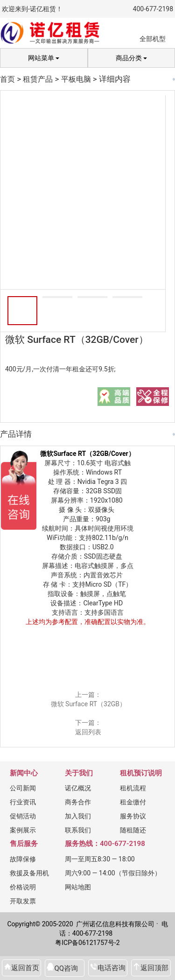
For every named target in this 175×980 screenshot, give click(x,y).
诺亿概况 (78, 788)
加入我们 (78, 816)
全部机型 (153, 39)
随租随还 (133, 830)
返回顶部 (154, 968)
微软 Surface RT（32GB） (89, 704)
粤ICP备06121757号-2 (87, 943)
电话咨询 (112, 968)
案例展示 (23, 830)
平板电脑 (76, 79)
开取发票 (23, 901)
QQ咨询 (66, 968)
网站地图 (78, 887)
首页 (7, 79)
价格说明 (23, 887)
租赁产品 (38, 79)
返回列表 (88, 732)
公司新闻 (23, 788)
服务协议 (133, 816)
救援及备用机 (29, 873)
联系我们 (78, 830)
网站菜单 (44, 58)
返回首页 (25, 968)
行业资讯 (23, 802)
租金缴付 (133, 802)
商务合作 (78, 802)
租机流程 (133, 788)
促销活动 (23, 816)
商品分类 (131, 58)
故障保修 (23, 859)
